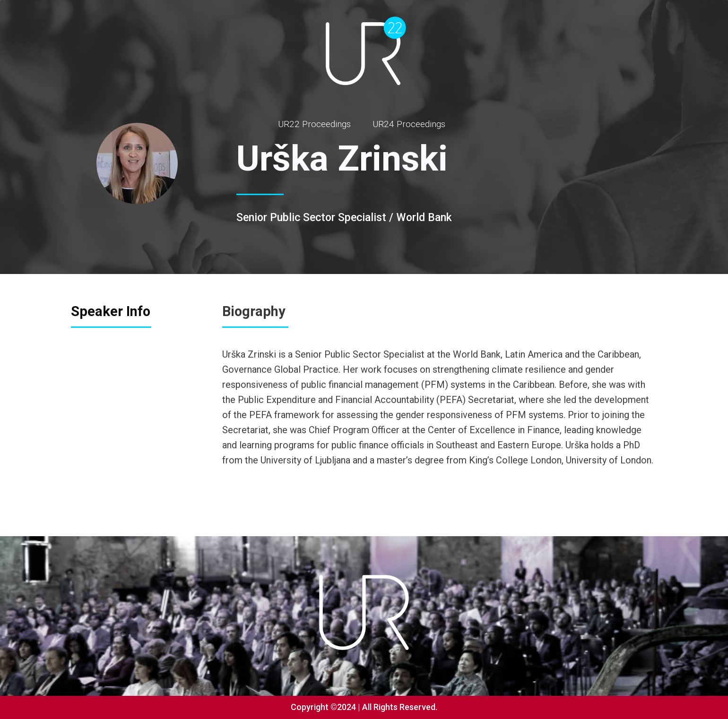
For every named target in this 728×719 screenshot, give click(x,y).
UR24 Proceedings (409, 124)
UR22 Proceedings (314, 124)
